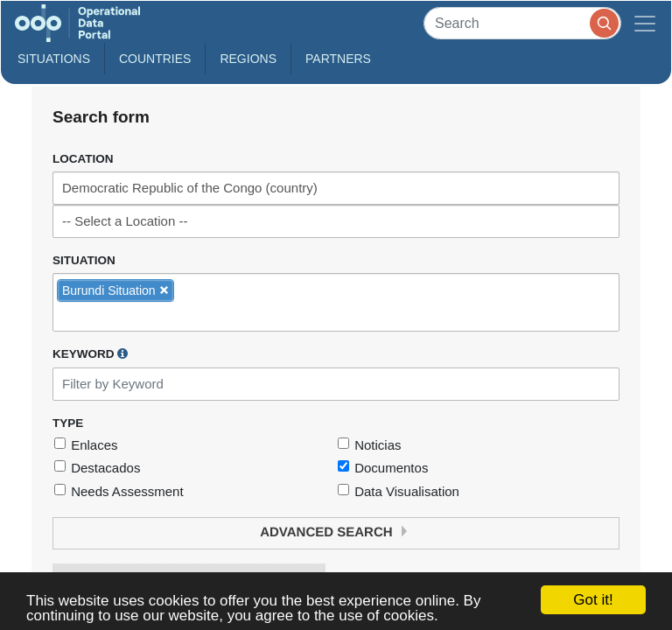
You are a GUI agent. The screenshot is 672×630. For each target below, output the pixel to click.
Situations (54, 59)
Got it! (593, 600)
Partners (338, 59)
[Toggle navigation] (645, 23)
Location (83, 159)
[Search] (522, 23)
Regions (248, 59)
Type (68, 423)
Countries (155, 59)
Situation (84, 260)
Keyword (90, 353)
